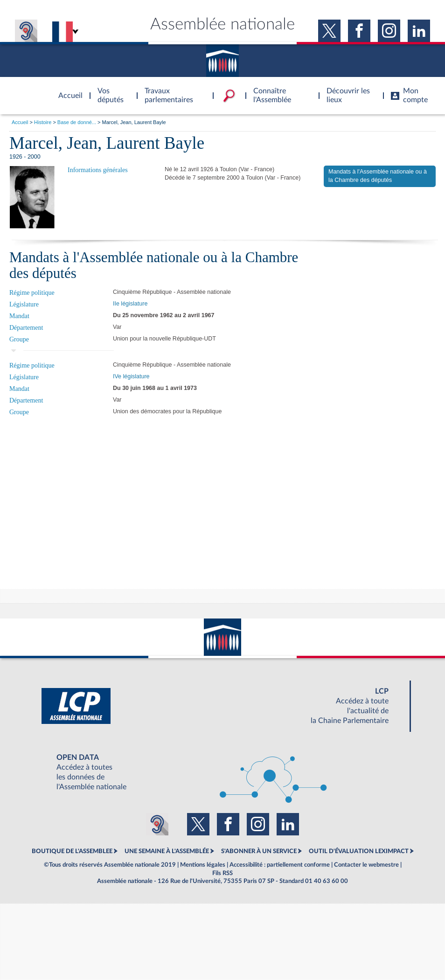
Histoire (43, 122)
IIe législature (130, 304)
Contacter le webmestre (366, 865)
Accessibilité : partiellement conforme (280, 865)
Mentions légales (203, 865)
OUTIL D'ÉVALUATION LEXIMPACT (359, 851)
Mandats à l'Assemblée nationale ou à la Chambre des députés (378, 176)
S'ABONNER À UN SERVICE (259, 851)
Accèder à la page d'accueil (67, 90)
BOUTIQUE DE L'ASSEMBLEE (72, 851)
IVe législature (131, 376)
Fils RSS (222, 873)
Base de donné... (77, 122)
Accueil (20, 122)
